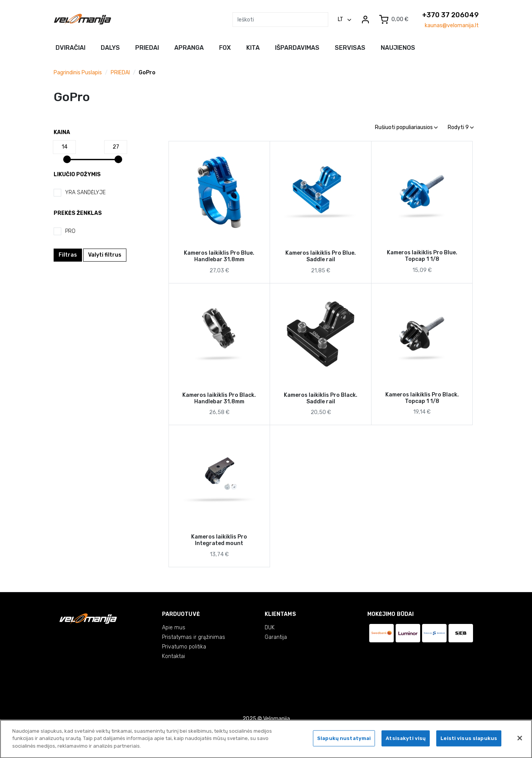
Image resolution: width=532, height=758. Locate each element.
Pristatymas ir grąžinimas (194, 637)
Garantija (276, 637)
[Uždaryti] (520, 740)
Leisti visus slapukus (469, 741)
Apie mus (174, 628)
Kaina (62, 132)
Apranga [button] (189, 48)
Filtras (68, 255)
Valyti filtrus (105, 255)
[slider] (67, 159)
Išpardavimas (297, 48)
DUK (270, 628)
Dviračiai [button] (70, 48)
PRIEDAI (120, 73)
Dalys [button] (110, 48)
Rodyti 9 (461, 127)
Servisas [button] (350, 48)
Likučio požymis (77, 174)
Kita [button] (253, 48)
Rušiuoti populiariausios (406, 127)
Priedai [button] (147, 48)
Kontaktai (174, 656)
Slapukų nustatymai (344, 741)
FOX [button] (225, 48)
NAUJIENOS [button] (398, 48)
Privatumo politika (184, 647)
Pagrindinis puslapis (78, 73)
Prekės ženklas (78, 213)
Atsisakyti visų (406, 741)
